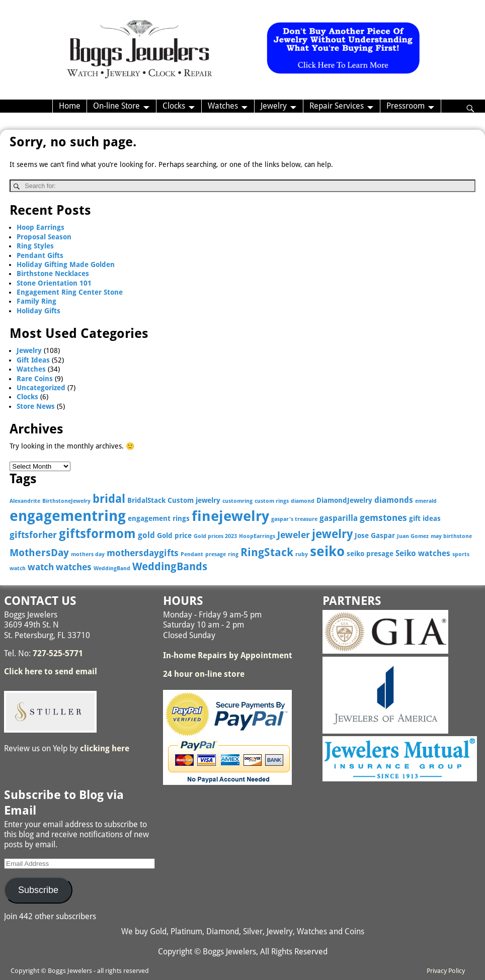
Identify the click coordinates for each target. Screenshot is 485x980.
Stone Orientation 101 (54, 283)
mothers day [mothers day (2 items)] (88, 554)
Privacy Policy (446, 971)
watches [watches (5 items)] (74, 567)
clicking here (105, 748)
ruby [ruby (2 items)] (302, 554)
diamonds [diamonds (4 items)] (394, 500)
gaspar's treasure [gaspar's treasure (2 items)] (294, 519)
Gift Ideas (33, 360)
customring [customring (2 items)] (237, 501)
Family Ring (36, 301)
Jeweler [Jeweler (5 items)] (294, 535)
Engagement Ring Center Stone (70, 292)
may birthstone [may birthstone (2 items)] (451, 536)
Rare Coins (35, 379)
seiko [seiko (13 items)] (327, 551)
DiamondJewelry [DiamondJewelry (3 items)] (344, 500)
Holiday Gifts (38, 311)
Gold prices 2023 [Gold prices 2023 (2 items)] (215, 536)
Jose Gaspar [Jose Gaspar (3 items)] (375, 536)
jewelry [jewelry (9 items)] (332, 534)
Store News (36, 406)
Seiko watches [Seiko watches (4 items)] (423, 553)
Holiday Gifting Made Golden (66, 264)
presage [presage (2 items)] (216, 554)
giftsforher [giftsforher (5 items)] (33, 535)
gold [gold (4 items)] (146, 535)
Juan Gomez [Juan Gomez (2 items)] (413, 536)
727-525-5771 (58, 653)
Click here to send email (51, 672)
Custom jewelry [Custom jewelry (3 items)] (194, 500)
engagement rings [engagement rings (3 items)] (159, 518)
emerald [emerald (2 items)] (426, 501)
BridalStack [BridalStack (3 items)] (146, 500)
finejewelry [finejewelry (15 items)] (230, 516)
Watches (223, 106)
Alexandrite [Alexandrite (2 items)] (25, 501)
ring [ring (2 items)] (233, 554)
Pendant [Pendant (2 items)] (192, 554)
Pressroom (406, 106)
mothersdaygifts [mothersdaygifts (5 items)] (143, 553)
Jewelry (274, 106)
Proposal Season (44, 237)
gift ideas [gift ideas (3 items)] (425, 518)
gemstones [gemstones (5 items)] (383, 518)
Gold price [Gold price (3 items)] (174, 536)
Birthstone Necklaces (53, 274)
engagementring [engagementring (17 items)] (68, 516)
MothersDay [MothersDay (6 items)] (39, 553)
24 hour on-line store (204, 674)
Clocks (174, 106)
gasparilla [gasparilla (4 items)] (339, 518)
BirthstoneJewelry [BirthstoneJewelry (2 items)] (66, 501)
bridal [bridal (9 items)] (109, 499)
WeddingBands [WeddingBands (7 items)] (170, 567)
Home (70, 106)
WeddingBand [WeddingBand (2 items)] (112, 568)
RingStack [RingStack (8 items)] (267, 552)
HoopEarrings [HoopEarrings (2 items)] (257, 536)
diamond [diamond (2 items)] (303, 501)
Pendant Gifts (40, 255)
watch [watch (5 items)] (41, 567)
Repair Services (337, 106)
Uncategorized (41, 388)
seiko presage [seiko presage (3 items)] (370, 554)
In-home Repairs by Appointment (228, 655)
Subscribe (38, 890)
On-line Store (116, 106)
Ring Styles (35, 246)
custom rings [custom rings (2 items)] (272, 501)
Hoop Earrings (41, 227)
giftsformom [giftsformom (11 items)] (97, 534)
